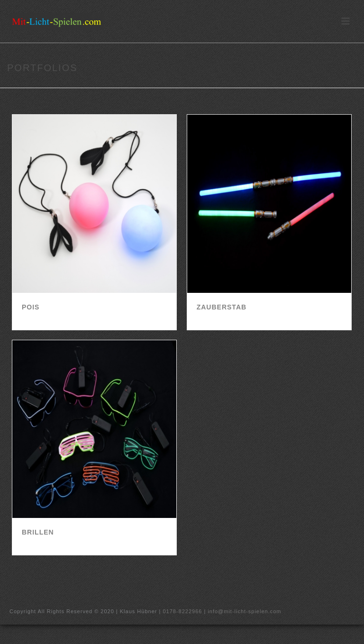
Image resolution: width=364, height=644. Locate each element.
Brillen (38, 532)
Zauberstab (222, 307)
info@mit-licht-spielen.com (244, 611)
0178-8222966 (182, 611)
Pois (31, 307)
